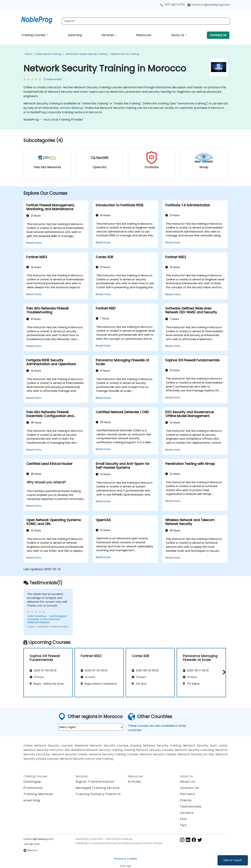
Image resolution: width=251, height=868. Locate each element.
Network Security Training (125, 54)
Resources (144, 35)
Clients (186, 800)
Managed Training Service (98, 788)
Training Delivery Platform (98, 794)
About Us (178, 35)
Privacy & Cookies (126, 859)
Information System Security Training (86, 54)
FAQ (183, 819)
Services (108, 35)
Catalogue (32, 782)
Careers (187, 813)
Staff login (125, 866)
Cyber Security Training (49, 54)
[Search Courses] (146, 21)
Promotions (33, 788)
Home (28, 54)
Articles (134, 782)
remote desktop (71, 108)
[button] (223, 672)
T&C (184, 825)
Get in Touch (233, 860)
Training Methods (38, 794)
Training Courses (34, 35)
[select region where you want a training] (91, 727)
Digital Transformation (95, 782)
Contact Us (218, 35)
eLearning (75, 35)
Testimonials (191, 807)
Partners (187, 794)
